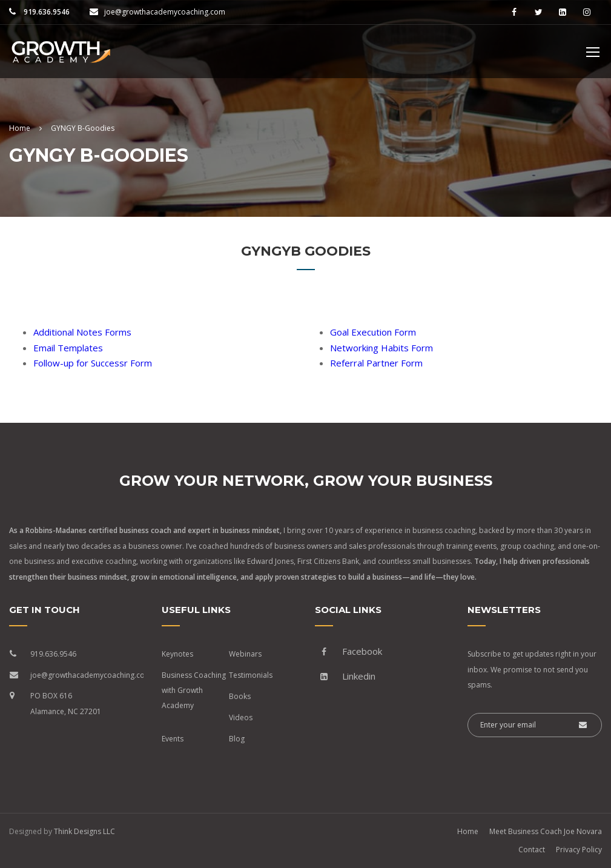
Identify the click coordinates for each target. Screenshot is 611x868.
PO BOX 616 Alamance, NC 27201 (66, 704)
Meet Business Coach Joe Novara (546, 831)
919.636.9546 (46, 12)
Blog (237, 739)
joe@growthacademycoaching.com (165, 12)
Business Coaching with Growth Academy (194, 690)
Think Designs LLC (84, 831)
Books (240, 696)
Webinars (245, 654)
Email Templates (68, 348)
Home (468, 831)
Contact (532, 850)
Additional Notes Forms (82, 332)
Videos (241, 717)
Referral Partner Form (376, 363)
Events (173, 739)
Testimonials (251, 675)
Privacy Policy (579, 850)
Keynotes (177, 654)
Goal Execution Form (373, 332)
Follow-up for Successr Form (93, 363)
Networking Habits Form (381, 348)
